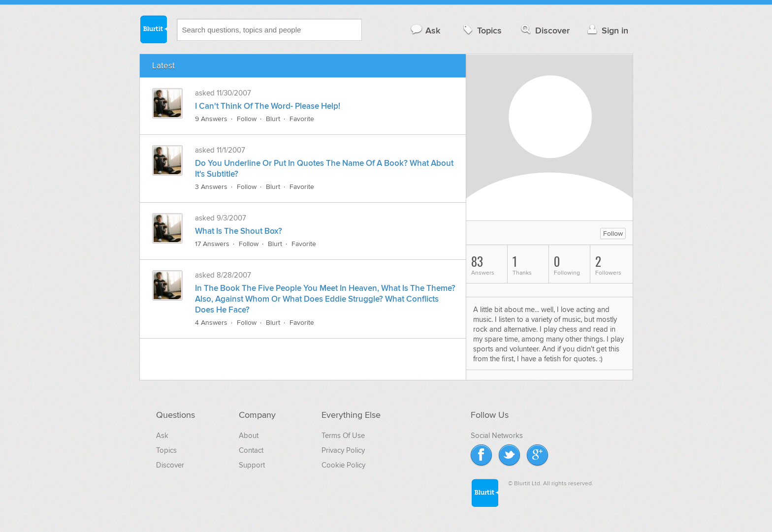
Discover (544, 30)
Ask (425, 30)
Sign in (607, 30)
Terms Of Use (343, 436)
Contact (251, 450)
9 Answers (211, 119)
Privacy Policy (343, 450)
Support (252, 465)
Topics (481, 30)
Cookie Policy (343, 465)
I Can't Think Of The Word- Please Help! (268, 106)
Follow (247, 119)
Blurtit (153, 29)
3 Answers (211, 187)
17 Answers (212, 244)
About (249, 436)
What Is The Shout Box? (239, 231)
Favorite (302, 119)
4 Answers (211, 323)
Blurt (273, 119)
